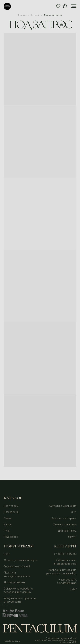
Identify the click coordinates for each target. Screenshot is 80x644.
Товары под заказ (53, 15)
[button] (58, 6)
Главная (22, 15)
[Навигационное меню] (74, 6)
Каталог (35, 15)
